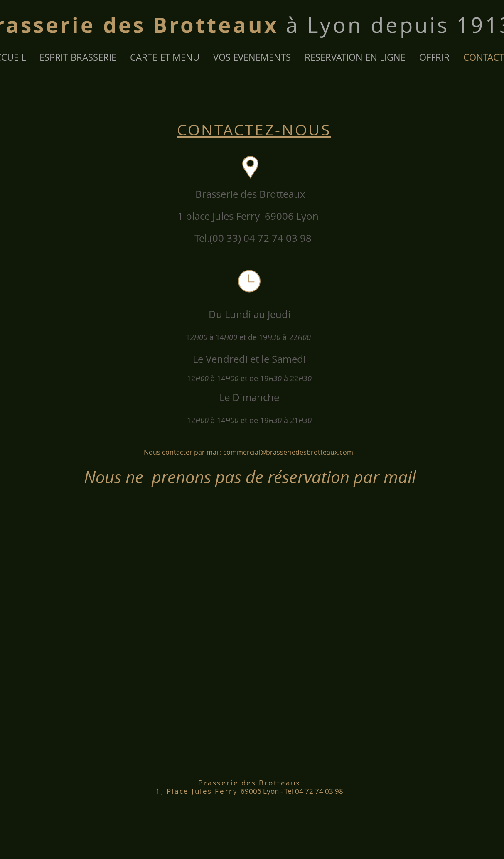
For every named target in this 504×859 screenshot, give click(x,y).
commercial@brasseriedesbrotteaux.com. (289, 452)
